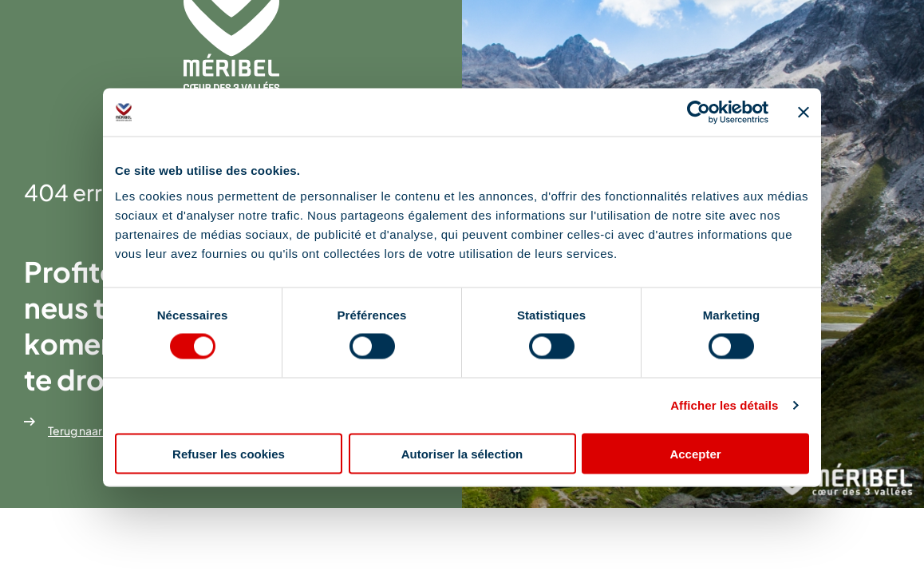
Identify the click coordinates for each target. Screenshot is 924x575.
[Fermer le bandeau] (804, 113)
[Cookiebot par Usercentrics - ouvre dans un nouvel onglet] (699, 113)
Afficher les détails (724, 405)
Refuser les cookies (229, 453)
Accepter (695, 453)
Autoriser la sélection (462, 453)
